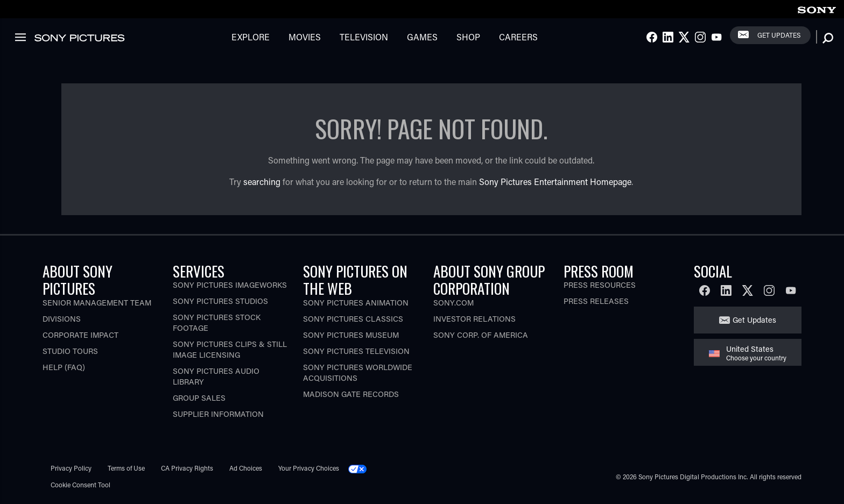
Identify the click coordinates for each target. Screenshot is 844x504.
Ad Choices (246, 468)
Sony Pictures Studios (220, 301)
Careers (518, 37)
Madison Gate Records (351, 394)
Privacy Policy (71, 468)
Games (422, 37)
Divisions (62, 319)
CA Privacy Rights (187, 468)
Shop (468, 37)
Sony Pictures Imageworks (230, 285)
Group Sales (199, 398)
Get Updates (779, 35)
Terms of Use (126, 468)
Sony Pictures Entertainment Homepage (555, 182)
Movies (305, 37)
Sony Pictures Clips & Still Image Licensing (230, 349)
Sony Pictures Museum (351, 335)
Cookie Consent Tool (80, 485)
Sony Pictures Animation (356, 303)
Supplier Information (218, 414)
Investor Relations (474, 319)
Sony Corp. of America (481, 335)
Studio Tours (70, 351)
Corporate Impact (80, 335)
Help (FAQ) (64, 367)
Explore (251, 37)
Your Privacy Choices (309, 468)
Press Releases (596, 301)
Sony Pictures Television (356, 351)
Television (364, 37)
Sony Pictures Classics (353, 319)
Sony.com (453, 303)
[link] (817, 8)
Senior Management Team (97, 303)
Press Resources (600, 285)
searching (262, 182)
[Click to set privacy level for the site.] (362, 468)
